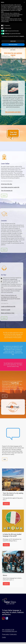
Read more (6, 504)
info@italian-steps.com (11, 631)
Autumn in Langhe (6, 310)
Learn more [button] (13, 41)
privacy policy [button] (17, 6)
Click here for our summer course (13, 54)
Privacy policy (6, 634)
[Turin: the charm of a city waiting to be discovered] (13, 480)
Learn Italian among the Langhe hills (10, 187)
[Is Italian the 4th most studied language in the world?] (13, 521)
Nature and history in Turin (8, 313)
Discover (4, 195)
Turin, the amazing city (7, 191)
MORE (5, 396)
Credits (4, 637)
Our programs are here (13, 112)
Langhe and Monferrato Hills (8, 306)
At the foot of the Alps (7, 184)
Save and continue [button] (13, 45)
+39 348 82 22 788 (9, 630)
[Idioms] (13, 562)
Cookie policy (13, 634)
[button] (24, 2)
